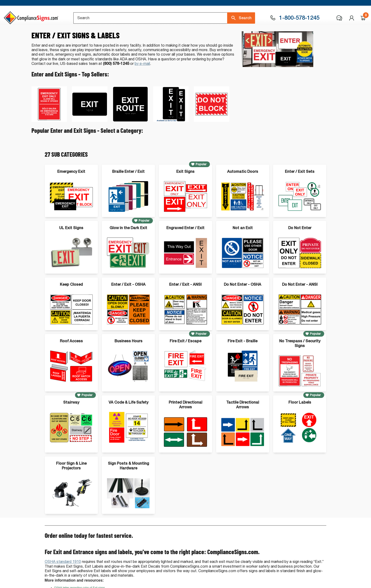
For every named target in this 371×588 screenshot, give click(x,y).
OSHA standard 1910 (63, 581)
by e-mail (142, 83)
